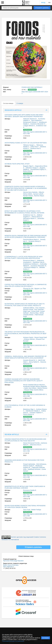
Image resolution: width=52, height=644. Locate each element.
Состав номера (8, 103)
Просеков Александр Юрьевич (13, 561)
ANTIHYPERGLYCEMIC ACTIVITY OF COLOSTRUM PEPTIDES (26, 143)
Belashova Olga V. (29, 409)
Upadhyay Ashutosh (34, 469)
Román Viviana (28, 196)
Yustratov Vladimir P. (36, 413)
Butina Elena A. (28, 171)
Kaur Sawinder (39, 310)
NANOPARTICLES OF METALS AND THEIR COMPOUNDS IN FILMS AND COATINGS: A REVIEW (25, 487)
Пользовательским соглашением (13, 641)
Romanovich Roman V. (31, 122)
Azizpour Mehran (30, 339)
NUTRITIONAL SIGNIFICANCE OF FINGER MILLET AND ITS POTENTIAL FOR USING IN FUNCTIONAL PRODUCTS (25, 305)
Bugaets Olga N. (29, 166)
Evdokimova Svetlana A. (31, 264)
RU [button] (49, 3)
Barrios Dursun (42, 388)
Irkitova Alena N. (37, 217)
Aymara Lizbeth (38, 194)
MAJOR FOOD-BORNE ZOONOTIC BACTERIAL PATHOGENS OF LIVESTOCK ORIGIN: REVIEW (25, 507)
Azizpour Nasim (28, 337)
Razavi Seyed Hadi (41, 337)
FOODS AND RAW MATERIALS (32, 87)
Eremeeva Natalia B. (30, 490)
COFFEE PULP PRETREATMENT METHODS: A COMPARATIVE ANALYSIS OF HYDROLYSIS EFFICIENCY (26, 285)
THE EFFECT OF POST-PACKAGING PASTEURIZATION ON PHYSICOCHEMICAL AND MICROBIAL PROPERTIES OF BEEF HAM (26, 334)
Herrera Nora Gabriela (30, 192)
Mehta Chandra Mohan (33, 314)
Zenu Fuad (27, 510)
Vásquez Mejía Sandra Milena (34, 390)
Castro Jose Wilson (30, 388)
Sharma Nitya (34, 313)
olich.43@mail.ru (8, 567)
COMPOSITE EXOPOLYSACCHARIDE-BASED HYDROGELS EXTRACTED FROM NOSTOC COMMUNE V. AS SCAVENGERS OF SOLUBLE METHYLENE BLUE (26, 188)
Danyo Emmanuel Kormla (32, 443)
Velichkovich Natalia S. (33, 411)
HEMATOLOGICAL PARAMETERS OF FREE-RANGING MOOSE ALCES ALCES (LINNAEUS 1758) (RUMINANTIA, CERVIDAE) (26, 236)
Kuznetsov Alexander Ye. (39, 266)
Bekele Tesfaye (36, 510)
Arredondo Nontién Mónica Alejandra (35, 386)
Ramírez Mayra (39, 196)
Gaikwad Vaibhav (29, 308)
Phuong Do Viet (28, 289)
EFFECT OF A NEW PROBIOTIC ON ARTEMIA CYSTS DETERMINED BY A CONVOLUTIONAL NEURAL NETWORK (24, 212)
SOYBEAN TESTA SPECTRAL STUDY (17, 164)
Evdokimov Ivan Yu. (30, 215)
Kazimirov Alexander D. (38, 124)
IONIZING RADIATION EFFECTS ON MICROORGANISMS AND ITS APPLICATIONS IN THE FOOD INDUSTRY (25, 440)
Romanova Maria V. (30, 261)
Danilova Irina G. (36, 148)
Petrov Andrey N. (29, 414)
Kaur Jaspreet (40, 308)
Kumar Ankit (35, 311)
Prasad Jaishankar (29, 464)
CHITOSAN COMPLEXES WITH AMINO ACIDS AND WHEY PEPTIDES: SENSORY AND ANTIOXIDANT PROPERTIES (24, 116)
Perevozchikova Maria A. (31, 239)
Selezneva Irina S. (36, 445)
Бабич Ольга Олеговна (11, 565)
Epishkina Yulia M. (39, 262)
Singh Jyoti (27, 311)
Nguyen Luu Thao (40, 289)
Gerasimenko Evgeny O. (39, 169)
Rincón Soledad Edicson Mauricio (34, 385)
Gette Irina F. (35, 147)
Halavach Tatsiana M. (30, 119)
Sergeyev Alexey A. (35, 241)
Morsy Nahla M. (34, 362)
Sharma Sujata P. (29, 466)
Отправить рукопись (42, 8)
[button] (3, 3)
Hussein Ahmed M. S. (30, 360)
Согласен (46, 638)
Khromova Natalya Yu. (31, 267)
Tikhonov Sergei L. (29, 145)
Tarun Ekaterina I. (37, 121)
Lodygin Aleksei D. (29, 126)
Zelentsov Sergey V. (32, 168)
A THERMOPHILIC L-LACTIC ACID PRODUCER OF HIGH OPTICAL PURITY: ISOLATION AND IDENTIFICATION (24, 257)
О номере (20, 103)
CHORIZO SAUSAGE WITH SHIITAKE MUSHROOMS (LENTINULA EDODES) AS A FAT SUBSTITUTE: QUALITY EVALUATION (24, 381)
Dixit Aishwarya (41, 464)
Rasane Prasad (28, 310)
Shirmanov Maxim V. (30, 218)
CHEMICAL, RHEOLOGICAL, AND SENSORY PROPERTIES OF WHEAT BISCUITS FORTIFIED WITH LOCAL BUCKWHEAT (26, 357)
